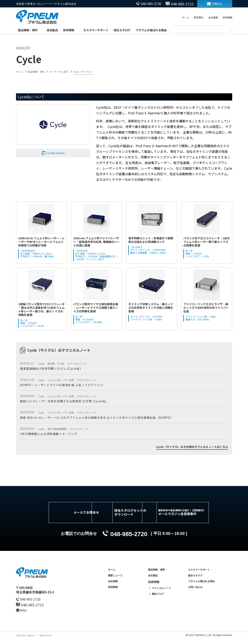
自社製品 (52, 30)
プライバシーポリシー (28, 641)
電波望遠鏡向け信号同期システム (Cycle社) (55, 369)
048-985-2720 (145, 4)
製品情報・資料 (28, 30)
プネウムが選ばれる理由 (151, 30)
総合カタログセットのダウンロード (130, 516)
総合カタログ (122, 30)
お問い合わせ (197, 596)
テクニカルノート (83, 363)
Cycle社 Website (55, 154)
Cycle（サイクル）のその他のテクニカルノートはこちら (187, 449)
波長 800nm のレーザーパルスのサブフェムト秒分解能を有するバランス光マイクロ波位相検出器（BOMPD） (107, 419)
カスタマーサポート (96, 30)
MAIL (25, 616)
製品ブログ (159, 603)
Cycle (42, 363)
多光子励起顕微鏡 (60, 430)
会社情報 (213, 18)
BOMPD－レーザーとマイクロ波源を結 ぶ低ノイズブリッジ (68, 385)
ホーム (185, 18)
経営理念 (199, 18)
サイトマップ (50, 641)
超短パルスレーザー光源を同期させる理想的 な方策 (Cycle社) (70, 402)
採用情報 (227, 18)
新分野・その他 (59, 363)
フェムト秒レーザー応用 (65, 380)
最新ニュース (116, 583)
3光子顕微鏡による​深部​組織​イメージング (53, 435)
